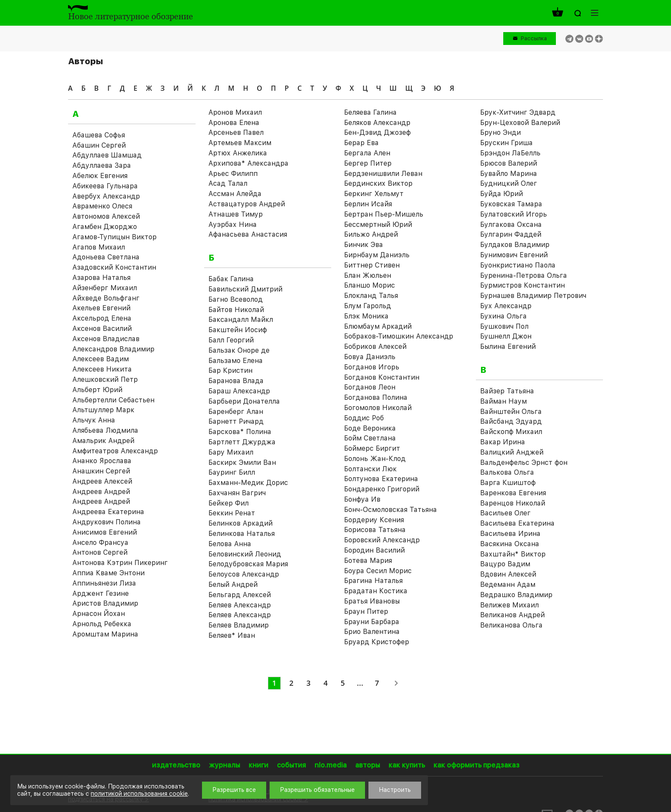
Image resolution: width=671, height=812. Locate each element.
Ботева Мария (368, 561)
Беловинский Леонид (245, 554)
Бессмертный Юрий (378, 225)
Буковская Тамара (511, 204)
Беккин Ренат (232, 513)
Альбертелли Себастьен (113, 400)
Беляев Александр (240, 605)
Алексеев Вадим (101, 359)
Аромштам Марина (105, 634)
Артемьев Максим (240, 143)
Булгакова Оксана (511, 225)
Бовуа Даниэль (370, 357)
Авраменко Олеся (102, 206)
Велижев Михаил (509, 605)
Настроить (395, 790)
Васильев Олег (505, 513)
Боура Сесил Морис (378, 571)
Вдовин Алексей (508, 574)
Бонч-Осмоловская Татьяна (390, 510)
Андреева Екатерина (108, 512)
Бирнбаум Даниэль (377, 255)
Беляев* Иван (232, 635)
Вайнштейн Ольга (511, 412)
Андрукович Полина (107, 522)
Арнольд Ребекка (102, 624)
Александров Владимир (113, 349)
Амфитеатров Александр (115, 451)
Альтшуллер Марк (103, 410)
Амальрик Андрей (103, 441)
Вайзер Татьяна (507, 391)
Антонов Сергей (100, 552)
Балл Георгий (231, 340)
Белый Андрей (233, 584)
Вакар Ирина (503, 442)
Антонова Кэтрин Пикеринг (120, 563)
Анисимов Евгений (105, 532)
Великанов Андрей (512, 615)
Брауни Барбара (372, 622)
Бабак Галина (231, 279)
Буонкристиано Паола (518, 265)
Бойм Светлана (370, 438)
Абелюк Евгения (100, 176)
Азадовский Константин (114, 267)
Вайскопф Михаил (511, 432)
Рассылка (534, 38)
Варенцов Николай (513, 503)
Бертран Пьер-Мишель (384, 214)
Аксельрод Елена (102, 318)
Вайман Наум (503, 401)
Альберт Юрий (97, 390)
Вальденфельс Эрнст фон (524, 463)
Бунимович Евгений (514, 255)
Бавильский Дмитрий (245, 289)
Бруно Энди (500, 132)
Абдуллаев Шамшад (107, 155)
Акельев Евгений (101, 308)
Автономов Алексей (106, 216)
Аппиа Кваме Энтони (108, 573)
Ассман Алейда (235, 194)
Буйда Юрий (502, 194)
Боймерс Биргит (372, 448)
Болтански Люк (370, 469)
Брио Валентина (372, 632)
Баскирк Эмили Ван (242, 463)
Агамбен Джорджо (105, 227)
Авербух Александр (106, 196)
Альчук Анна (94, 420)
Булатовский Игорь (514, 214)
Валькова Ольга (507, 472)
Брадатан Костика (376, 591)
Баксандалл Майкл (241, 320)
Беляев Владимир (239, 625)
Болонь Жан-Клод (375, 459)
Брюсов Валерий (509, 163)
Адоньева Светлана (106, 257)
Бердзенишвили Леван (383, 174)
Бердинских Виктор (378, 183)
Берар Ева (361, 143)
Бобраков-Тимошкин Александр (399, 336)
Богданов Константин (382, 377)
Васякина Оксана (510, 544)
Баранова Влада (236, 381)
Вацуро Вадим (505, 564)
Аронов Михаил (235, 112)
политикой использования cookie (139, 794)
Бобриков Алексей (375, 347)
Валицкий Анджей (512, 452)
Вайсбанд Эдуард (511, 421)
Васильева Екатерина (517, 523)
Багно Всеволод (236, 299)
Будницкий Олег (509, 183)
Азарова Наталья (101, 278)
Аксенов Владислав (106, 339)
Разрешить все (234, 790)
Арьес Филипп (233, 174)
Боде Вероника (370, 428)
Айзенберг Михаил (105, 288)
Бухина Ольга (503, 316)
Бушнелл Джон (506, 336)
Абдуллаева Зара (102, 165)
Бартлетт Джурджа (242, 442)
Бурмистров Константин (523, 285)
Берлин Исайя (368, 204)
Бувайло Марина (509, 174)
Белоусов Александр (244, 574)
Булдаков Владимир (515, 245)
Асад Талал (228, 183)
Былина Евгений (508, 347)
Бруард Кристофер (377, 642)
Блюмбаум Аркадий (378, 326)
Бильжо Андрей (371, 234)
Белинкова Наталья (242, 534)
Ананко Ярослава (102, 461)
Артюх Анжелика (238, 153)
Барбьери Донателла (244, 401)
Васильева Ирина (510, 534)
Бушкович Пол (504, 326)
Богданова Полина (376, 397)
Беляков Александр (377, 123)
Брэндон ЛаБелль (510, 153)
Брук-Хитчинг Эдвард (518, 112)
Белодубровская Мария (248, 564)
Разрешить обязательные (317, 790)
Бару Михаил (231, 452)
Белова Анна (230, 544)
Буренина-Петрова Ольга (524, 275)
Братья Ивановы (372, 601)
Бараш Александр (239, 391)
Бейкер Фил (229, 503)
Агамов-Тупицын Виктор (114, 237)
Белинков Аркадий (240, 523)
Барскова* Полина (240, 432)
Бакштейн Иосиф (238, 330)
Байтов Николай (236, 310)
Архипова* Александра (248, 163)
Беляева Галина (370, 112)
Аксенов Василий (102, 329)
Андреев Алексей (102, 481)
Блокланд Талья (371, 296)
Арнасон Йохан (99, 614)
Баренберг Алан (236, 412)
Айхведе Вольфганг (106, 298)
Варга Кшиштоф (508, 483)
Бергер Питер (368, 163)
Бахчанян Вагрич (237, 493)
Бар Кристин (230, 370)
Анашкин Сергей (101, 471)
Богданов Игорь (372, 367)
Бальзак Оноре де (239, 350)
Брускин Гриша (506, 143)
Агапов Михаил (99, 247)
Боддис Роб (364, 418)
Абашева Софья (99, 135)
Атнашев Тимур (236, 214)
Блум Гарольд (368, 306)
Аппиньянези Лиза (104, 583)
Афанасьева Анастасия (248, 234)
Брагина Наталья (373, 581)
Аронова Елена (234, 123)
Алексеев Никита (102, 369)
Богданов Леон (370, 387)
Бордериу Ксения (374, 520)
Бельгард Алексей (240, 595)
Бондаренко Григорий (382, 489)
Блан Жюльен (368, 275)
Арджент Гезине (101, 593)
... (360, 683)
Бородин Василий (374, 550)
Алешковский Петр (105, 379)
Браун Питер (366, 611)
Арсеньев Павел (236, 132)
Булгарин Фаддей (511, 234)
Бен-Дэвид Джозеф (377, 132)
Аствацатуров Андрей (247, 204)
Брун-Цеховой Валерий (520, 123)
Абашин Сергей (99, 145)
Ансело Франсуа (100, 543)
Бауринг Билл (232, 472)
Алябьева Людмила (105, 430)
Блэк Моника (366, 316)
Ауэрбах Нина (233, 225)
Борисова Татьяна (375, 530)
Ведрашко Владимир (516, 595)
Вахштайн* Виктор (513, 554)
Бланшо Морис (370, 285)
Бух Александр (506, 306)
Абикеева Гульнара (105, 186)
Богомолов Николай (378, 408)
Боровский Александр (382, 540)
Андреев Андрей (101, 492)
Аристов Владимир (105, 603)
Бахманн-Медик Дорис (248, 483)
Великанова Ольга (511, 625)
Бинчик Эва (364, 245)
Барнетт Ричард (236, 421)
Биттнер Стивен (372, 265)
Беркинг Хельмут (374, 194)
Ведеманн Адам (508, 584)
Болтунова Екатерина (381, 479)
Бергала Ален (367, 153)
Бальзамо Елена (236, 361)
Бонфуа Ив (362, 499)
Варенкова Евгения (513, 493)
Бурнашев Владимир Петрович (533, 296)
